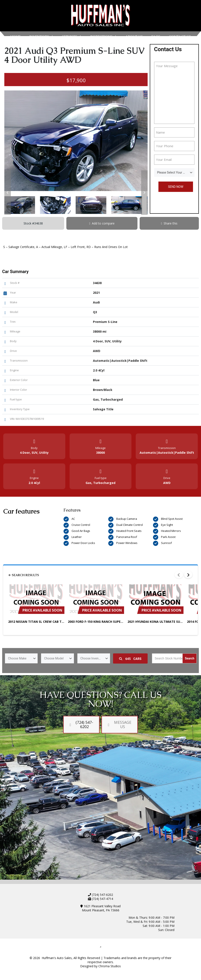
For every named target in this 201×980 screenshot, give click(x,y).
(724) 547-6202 (102, 895)
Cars (130, 659)
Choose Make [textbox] (17, 658)
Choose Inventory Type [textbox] (95, 658)
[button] (8, 193)
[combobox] (174, 172)
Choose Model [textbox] (54, 658)
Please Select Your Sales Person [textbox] (176, 172)
